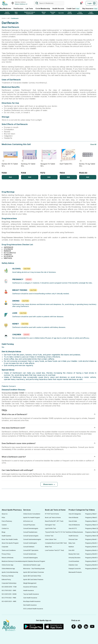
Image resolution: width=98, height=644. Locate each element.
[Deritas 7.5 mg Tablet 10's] (88, 161)
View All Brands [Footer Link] (73, 518)
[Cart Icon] (81, 3)
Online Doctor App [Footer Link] (8, 565)
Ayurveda (61, 13)
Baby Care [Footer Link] (72, 543)
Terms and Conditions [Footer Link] (9, 550)
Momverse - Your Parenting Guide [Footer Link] (34, 569)
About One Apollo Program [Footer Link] (10, 543)
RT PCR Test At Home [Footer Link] (52, 514)
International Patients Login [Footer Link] (32, 565)
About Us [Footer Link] (5, 514)
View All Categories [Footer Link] (75, 514)
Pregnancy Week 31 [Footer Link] (91, 525)
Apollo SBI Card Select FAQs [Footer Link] (32, 576)
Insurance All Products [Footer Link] (30, 587)
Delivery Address (20, 2)
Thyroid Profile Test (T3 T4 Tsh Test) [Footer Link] (57, 532)
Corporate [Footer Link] (5, 547)
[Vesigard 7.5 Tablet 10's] (49, 161)
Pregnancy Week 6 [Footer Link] (91, 521)
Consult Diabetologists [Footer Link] (31, 558)
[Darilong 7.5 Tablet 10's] (30, 161)
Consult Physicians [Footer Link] (29, 525)
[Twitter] (80, 627)
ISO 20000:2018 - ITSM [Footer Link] (9, 587)
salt (8, 18)
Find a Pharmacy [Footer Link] (7, 521)
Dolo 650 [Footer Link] (72, 550)
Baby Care (16, 13)
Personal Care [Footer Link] (73, 539)
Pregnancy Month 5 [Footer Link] (91, 554)
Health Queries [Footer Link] (6, 536)
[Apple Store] (54, 627)
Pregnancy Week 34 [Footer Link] (92, 532)
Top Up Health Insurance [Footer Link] (31, 594)
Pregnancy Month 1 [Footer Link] (91, 539)
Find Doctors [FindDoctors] (18, 9)
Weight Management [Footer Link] (30, 583)
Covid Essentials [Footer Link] (74, 561)
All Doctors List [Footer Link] (28, 521)
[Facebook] (74, 627)
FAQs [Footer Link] (3, 518)
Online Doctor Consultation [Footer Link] (32, 514)
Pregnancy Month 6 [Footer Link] (91, 558)
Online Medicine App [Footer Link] (8, 569)
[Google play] (33, 627)
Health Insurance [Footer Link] (29, 590)
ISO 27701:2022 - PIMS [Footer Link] (9, 598)
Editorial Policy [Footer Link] (6, 579)
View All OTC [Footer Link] (73, 528)
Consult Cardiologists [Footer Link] (30, 543)
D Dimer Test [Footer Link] (49, 536)
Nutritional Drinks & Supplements (30, 13)
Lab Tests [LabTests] (29, 9)
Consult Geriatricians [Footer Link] (30, 554)
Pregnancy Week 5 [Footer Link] (91, 518)
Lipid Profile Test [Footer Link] (50, 528)
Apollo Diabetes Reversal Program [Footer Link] (34, 561)
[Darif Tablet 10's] (68, 161)
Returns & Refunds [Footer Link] (8, 558)
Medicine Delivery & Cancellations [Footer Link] (12, 561)
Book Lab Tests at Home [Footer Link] (53, 518)
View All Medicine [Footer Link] (74, 525)
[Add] (10, 177)
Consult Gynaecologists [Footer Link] (31, 536)
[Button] (49, 484)
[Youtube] (92, 627)
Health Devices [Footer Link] (73, 536)
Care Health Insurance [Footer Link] (30, 598)
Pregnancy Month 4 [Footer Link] (91, 550)
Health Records (58, 9)
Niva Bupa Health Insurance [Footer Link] (32, 601)
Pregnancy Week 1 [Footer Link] (91, 514)
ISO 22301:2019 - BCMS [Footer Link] (9, 594)
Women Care (44, 13)
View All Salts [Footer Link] (73, 521)
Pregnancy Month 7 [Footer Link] (91, 561)
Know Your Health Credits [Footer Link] (10, 539)
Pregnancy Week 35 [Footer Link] (92, 536)
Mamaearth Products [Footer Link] (75, 572)
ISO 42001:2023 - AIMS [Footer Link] (9, 601)
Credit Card (73, 9)
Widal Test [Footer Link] (48, 547)
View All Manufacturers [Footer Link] (76, 532)
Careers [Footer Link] (4, 525)
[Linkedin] (86, 627)
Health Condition (91, 13)
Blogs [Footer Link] (4, 532)
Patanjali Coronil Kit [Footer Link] (75, 569)
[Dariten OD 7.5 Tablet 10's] (10, 161)
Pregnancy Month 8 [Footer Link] (91, 565)
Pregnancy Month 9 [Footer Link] (91, 569)
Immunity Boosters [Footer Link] (75, 558)
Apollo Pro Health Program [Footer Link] (32, 518)
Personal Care (53, 13)
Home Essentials (80, 13)
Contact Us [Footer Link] (5, 528)
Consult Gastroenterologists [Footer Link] (32, 539)
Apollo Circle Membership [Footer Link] (10, 572)
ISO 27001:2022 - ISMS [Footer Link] (9, 590)
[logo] (9, 625)
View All (93, 144)
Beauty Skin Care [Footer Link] (74, 554)
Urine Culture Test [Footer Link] (51, 539)
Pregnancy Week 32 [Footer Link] (92, 528)
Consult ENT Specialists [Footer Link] (31, 550)
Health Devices (70, 13)
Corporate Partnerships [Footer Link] (9, 583)
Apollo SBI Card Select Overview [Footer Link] (34, 572)
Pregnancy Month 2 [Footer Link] (91, 543)
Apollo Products (7, 13)
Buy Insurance (90, 9)
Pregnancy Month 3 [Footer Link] (91, 547)
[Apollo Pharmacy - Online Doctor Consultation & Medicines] (5, 3)
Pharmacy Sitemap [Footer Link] (8, 576)
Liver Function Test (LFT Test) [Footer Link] (54, 550)
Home (4, 18)
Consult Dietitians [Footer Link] (29, 547)
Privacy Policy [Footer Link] (6, 554)
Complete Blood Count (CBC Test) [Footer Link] (56, 543)
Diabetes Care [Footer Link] (73, 565)
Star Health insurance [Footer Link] (30, 605)
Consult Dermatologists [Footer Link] (31, 528)
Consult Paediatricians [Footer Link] (30, 532)
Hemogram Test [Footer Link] (50, 525)
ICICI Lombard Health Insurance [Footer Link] (33, 609)
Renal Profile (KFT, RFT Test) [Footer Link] (54, 521)
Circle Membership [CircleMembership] (43, 9)
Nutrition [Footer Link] (71, 547)
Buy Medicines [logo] (6, 9)
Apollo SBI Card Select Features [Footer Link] (33, 579)
